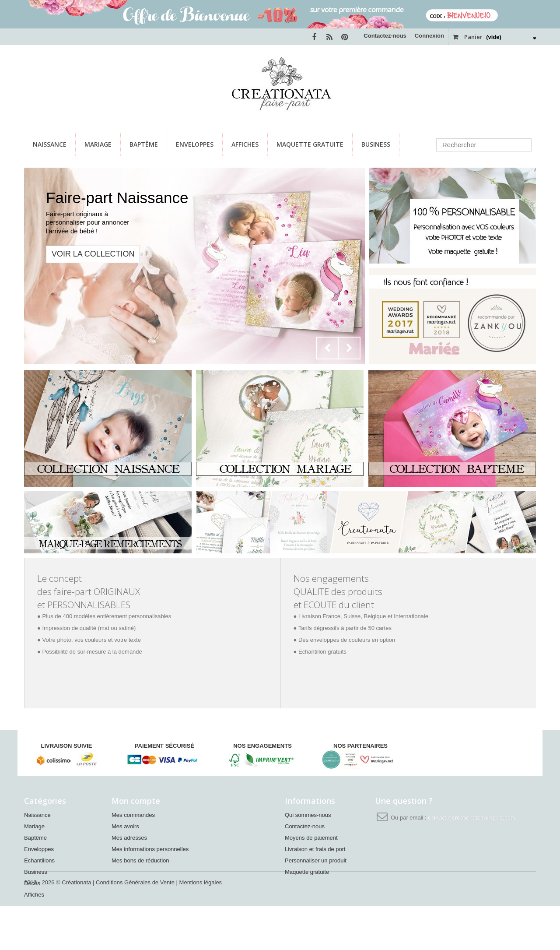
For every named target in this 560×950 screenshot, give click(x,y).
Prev (327, 348)
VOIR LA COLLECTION (93, 254)
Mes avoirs (125, 826)
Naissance (50, 144)
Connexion (429, 36)
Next (349, 348)
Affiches (245, 144)
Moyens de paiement (311, 838)
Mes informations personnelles (150, 849)
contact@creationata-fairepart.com (472, 818)
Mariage (98, 144)
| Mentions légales (199, 926)
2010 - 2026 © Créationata (58, 926)
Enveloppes (195, 144)
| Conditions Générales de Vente (135, 926)
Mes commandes (133, 815)
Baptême (144, 144)
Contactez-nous (385, 36)
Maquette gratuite (310, 144)
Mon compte (136, 801)
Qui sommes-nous (308, 815)
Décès (32, 883)
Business (376, 144)
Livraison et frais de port (315, 849)
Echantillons (39, 860)
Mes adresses (129, 838)
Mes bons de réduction (140, 860)
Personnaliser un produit (316, 860)
